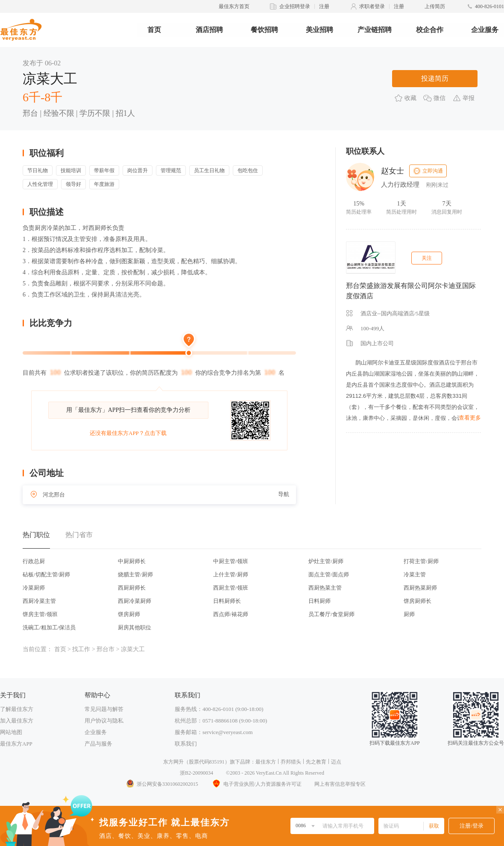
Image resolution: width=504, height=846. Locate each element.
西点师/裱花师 (231, 614)
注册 (324, 6)
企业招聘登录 (295, 6)
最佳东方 (266, 762)
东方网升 (173, 762)
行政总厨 (34, 561)
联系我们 (186, 744)
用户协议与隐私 (104, 721)
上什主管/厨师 (231, 574)
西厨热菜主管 (325, 588)
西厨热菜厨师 (420, 588)
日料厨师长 (227, 601)
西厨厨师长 (132, 588)
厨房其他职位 (135, 627)
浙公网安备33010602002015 (162, 784)
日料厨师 (319, 601)
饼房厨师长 (418, 601)
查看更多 (470, 418)
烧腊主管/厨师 (135, 574)
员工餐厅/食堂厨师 (331, 614)
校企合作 (430, 30)
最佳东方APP (16, 744)
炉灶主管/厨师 (326, 561)
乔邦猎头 (291, 762)
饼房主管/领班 (40, 614)
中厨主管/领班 (231, 561)
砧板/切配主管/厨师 (46, 574)
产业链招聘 (375, 30)
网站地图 (11, 732)
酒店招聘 (209, 30)
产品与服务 (98, 744)
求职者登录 (372, 6)
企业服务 (485, 30)
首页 (154, 30)
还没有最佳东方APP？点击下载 (128, 433)
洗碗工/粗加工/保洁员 (49, 627)
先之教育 (316, 762)
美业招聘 (319, 30)
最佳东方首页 (234, 6)
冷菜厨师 (34, 588)
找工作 (81, 649)
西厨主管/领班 (231, 588)
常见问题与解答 (104, 709)
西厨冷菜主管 (39, 601)
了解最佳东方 (17, 709)
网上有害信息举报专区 (340, 784)
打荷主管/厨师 (421, 561)
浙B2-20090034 (196, 773)
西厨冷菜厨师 (135, 601)
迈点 (336, 762)
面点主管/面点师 (329, 574)
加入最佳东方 (17, 721)
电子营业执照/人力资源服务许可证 (256, 784)
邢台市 (105, 649)
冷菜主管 (415, 574)
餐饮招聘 (264, 30)
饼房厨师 (129, 614)
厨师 (409, 614)
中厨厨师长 (132, 561)
